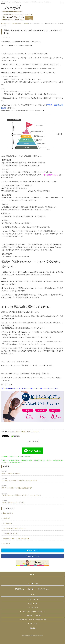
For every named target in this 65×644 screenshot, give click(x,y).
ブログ (8, 24)
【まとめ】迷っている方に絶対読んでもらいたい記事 (19, 480)
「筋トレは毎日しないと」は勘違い (13, 502)
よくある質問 (7, 523)
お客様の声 (7, 518)
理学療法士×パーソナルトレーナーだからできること (32, 589)
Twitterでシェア (32, 550)
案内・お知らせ (8, 513)
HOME (3, 24)
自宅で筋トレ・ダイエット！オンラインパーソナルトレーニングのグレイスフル (29, 389)
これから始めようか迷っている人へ (19, 24)
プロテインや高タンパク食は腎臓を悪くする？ (17, 487)
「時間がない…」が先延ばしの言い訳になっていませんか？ (21, 494)
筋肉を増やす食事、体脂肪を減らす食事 (16, 539)
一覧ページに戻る (33, 441)
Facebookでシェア (33, 556)
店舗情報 (33, 628)
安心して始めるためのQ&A (11, 472)
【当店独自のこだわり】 (11, 533)
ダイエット (7, 544)
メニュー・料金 (33, 584)
